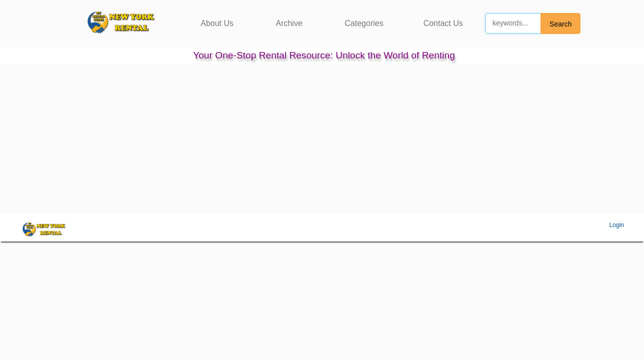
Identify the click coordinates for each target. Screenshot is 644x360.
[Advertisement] (322, 139)
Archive (289, 23)
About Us (217, 23)
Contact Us (443, 23)
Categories (364, 23)
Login (617, 225)
